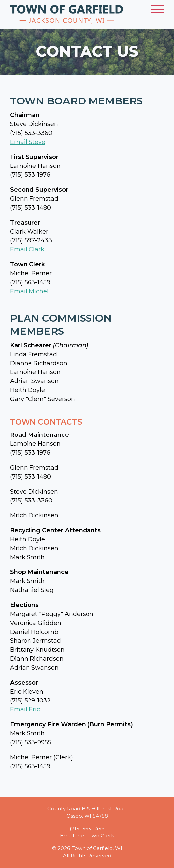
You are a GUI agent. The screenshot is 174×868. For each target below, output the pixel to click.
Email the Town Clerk (87, 836)
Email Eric (25, 709)
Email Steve (28, 142)
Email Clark (27, 249)
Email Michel (29, 291)
